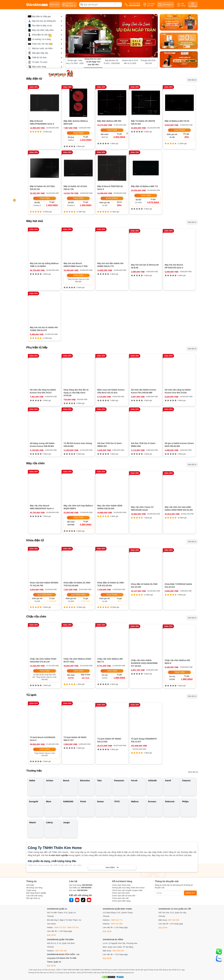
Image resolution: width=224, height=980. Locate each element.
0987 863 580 (173, 866)
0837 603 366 (61, 897)
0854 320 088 (117, 870)
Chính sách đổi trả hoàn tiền (124, 842)
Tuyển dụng (31, 836)
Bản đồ (51, 881)
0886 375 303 (60, 873)
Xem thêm (112, 813)
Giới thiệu (30, 831)
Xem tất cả (192, 80)
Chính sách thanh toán (121, 831)
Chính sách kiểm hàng (121, 847)
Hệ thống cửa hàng (34, 834)
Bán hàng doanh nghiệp (36, 839)
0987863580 (87, 831)
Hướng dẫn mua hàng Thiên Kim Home (128, 834)
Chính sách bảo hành (121, 839)
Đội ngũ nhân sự (33, 844)
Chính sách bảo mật (120, 844)
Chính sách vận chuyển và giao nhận (127, 836)
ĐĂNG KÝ (190, 839)
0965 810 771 (117, 866)
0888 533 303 (73, 873)
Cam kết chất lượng (34, 842)
